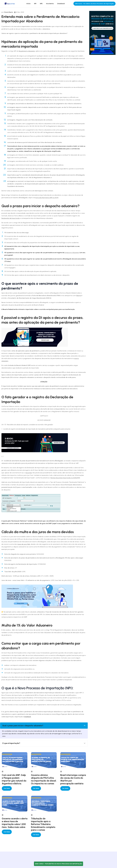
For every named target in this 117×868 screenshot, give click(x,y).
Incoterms (50, 4)
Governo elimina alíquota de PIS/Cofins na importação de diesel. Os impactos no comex (44, 779)
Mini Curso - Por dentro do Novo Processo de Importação (94, 4)
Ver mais (7, 788)
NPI (35, 4)
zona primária (34, 71)
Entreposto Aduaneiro (72, 253)
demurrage (66, 213)
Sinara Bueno (9, 12)
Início (28, 4)
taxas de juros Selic (24, 544)
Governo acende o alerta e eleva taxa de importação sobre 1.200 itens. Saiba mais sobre (15, 823)
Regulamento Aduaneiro (27, 51)
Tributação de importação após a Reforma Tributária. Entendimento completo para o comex (43, 824)
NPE (41, 4)
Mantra (79, 296)
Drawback (61, 4)
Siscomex (29, 473)
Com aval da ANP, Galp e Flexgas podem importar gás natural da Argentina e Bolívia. (14, 779)
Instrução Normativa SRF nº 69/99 (47, 198)
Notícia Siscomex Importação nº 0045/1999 (65, 478)
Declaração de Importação (11, 218)
